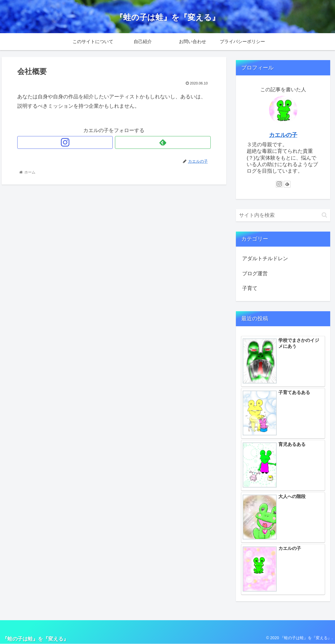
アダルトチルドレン (265, 259)
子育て (250, 288)
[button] (324, 215)
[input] (283, 215)
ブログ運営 (255, 274)
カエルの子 (283, 135)
